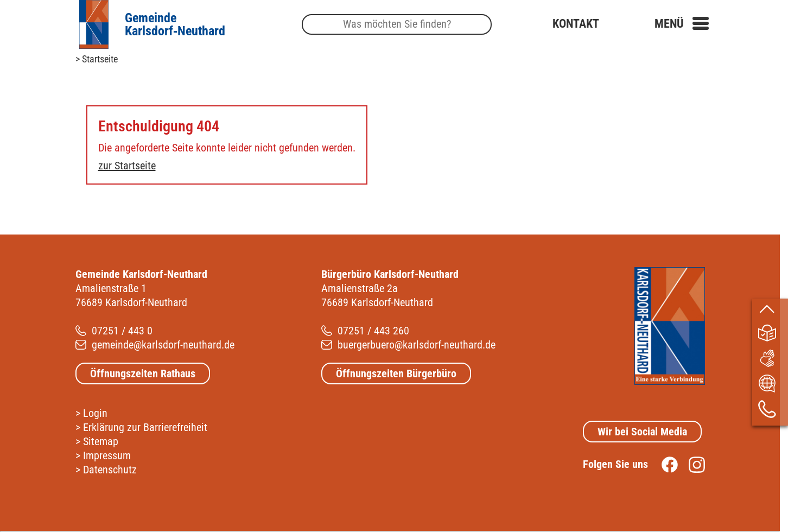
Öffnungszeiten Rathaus (143, 373)
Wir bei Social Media (642, 432)
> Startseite (97, 59)
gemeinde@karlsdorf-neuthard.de (163, 345)
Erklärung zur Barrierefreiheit (145, 427)
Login (95, 413)
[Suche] (397, 25)
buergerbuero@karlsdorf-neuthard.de (417, 345)
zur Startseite (127, 166)
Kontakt (576, 24)
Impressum (107, 455)
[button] (682, 24)
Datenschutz (110, 470)
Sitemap (101, 441)
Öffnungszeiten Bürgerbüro (396, 373)
